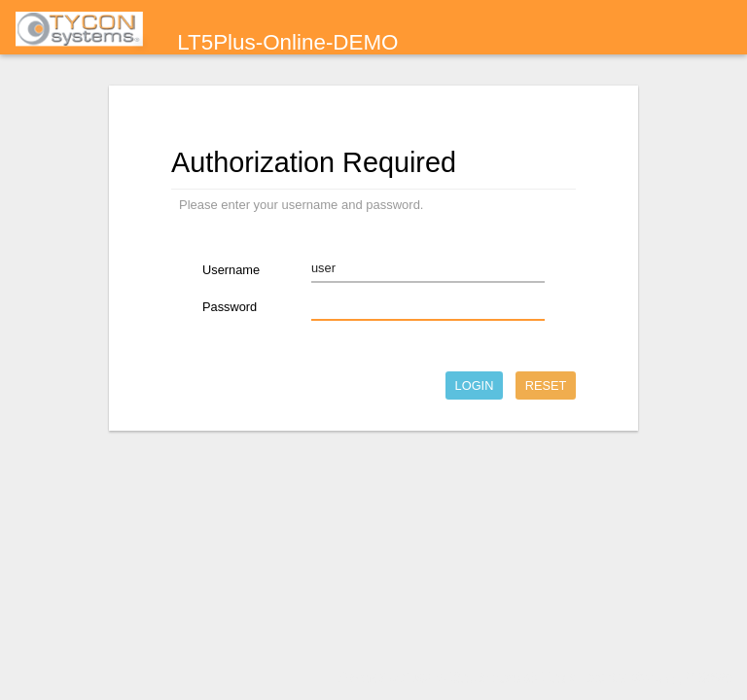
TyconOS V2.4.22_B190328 (654, 677)
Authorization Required (314, 162)
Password (230, 307)
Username (231, 270)
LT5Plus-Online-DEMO (287, 42)
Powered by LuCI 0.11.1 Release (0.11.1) (452, 677)
